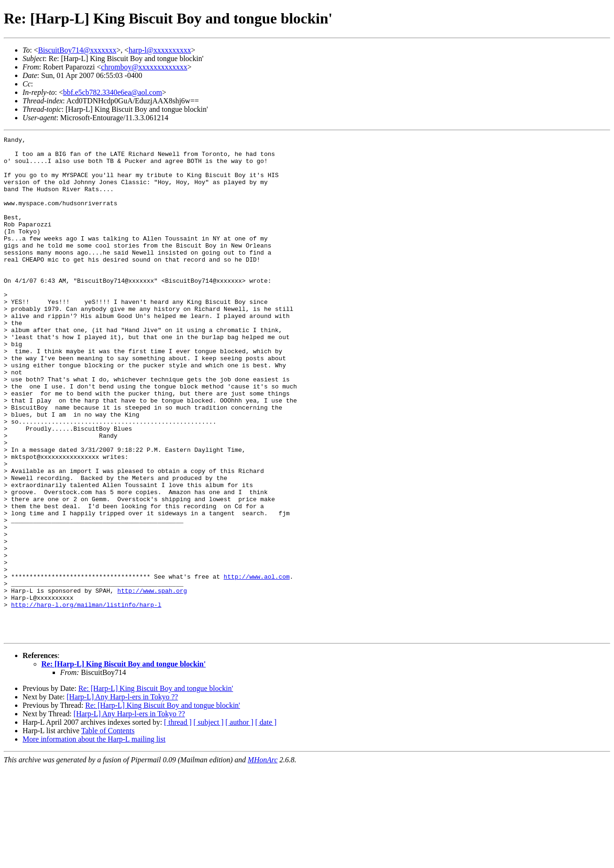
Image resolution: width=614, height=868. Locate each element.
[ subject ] (209, 822)
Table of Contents (108, 831)
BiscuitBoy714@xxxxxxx (77, 50)
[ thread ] (178, 822)
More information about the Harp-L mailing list (94, 839)
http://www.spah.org (152, 682)
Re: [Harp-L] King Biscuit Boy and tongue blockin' (124, 764)
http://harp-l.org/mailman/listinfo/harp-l (86, 699)
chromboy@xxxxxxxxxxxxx (144, 67)
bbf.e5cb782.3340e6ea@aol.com (113, 92)
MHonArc (262, 860)
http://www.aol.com (256, 665)
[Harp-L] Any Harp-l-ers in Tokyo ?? (122, 797)
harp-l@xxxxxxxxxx (160, 50)
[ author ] (240, 822)
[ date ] (266, 822)
